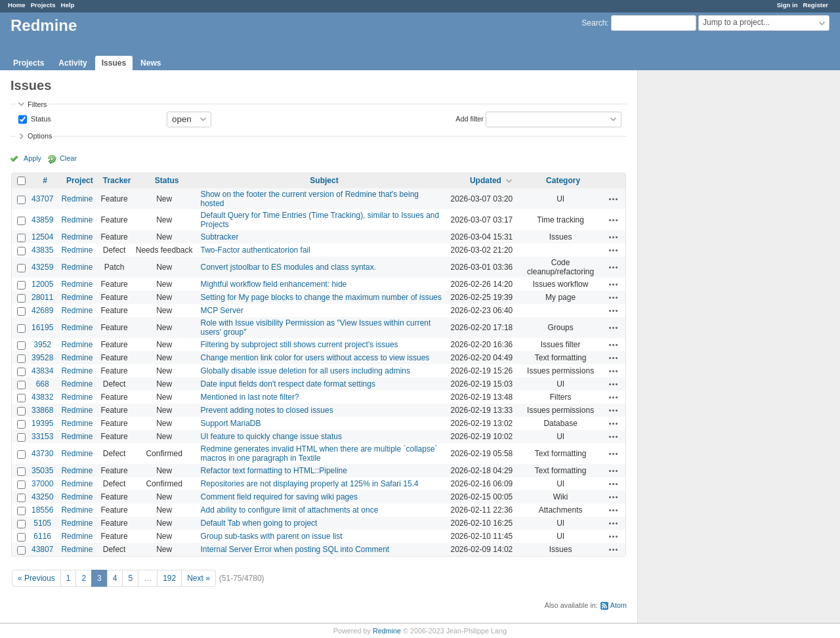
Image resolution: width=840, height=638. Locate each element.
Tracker (117, 181)
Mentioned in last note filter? (250, 397)
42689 (42, 310)
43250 (42, 497)
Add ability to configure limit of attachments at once (290, 510)
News (151, 63)
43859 (42, 220)
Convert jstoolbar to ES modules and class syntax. (288, 267)
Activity (73, 63)
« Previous (36, 578)
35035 (42, 471)
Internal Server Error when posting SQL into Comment (295, 549)
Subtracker (220, 237)
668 (43, 384)
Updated (486, 181)
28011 (42, 297)
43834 (42, 371)
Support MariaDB (231, 423)
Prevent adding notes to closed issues (267, 410)
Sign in (787, 5)
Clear (68, 158)
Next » (199, 578)
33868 (42, 410)
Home (17, 5)
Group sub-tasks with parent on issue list (272, 536)
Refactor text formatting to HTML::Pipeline (274, 471)
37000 (42, 484)
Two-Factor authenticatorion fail (256, 250)
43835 (42, 250)
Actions (614, 199)
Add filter (470, 118)
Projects (43, 5)
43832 (42, 397)
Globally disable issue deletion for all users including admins (306, 371)
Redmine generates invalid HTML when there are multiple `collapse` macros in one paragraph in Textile (319, 454)
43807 (42, 549)
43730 (42, 454)
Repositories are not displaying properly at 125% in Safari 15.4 (310, 484)
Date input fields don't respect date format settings (288, 384)
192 (169, 578)
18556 (42, 510)
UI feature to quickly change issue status (271, 436)
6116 (42, 536)
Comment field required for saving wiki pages (279, 497)
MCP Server (222, 310)
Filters (37, 104)
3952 (42, 345)
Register (816, 5)
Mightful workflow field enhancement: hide (274, 284)
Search (594, 23)
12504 (42, 237)
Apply (32, 158)
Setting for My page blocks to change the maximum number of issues (322, 297)
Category (563, 181)
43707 (42, 199)
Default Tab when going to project (259, 523)
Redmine (77, 199)
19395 (42, 423)
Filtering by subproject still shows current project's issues (300, 345)
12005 (42, 284)
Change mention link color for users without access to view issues (315, 358)
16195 (42, 328)
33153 (42, 436)
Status (40, 118)
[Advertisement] (703, 276)
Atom (619, 605)
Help (68, 5)
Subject (324, 181)
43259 (42, 267)
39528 (42, 358)
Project (80, 181)
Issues (114, 63)
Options (40, 136)
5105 (42, 523)
